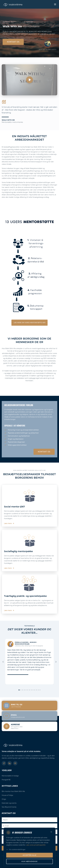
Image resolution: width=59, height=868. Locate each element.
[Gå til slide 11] (36, 690)
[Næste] (56, 662)
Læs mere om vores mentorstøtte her (29, 323)
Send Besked (30, 848)
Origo (4, 799)
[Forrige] (3, 662)
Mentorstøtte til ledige (10, 776)
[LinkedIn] (10, 763)
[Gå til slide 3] (23, 690)
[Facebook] (4, 763)
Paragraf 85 (6, 780)
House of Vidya (7, 795)
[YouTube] (15, 763)
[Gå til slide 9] (33, 690)
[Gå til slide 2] (21, 690)
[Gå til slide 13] (40, 690)
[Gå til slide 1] (19, 690)
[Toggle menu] (55, 4)
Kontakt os (13, 42)
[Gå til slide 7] (29, 690)
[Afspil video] (29, 80)
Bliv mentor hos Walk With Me (13, 791)
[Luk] (51, 865)
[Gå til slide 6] (28, 690)
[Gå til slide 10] (35, 690)
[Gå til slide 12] (38, 690)
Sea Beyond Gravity (9, 807)
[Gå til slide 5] (26, 690)
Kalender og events (9, 803)
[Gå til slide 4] (24, 690)
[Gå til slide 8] (31, 690)
